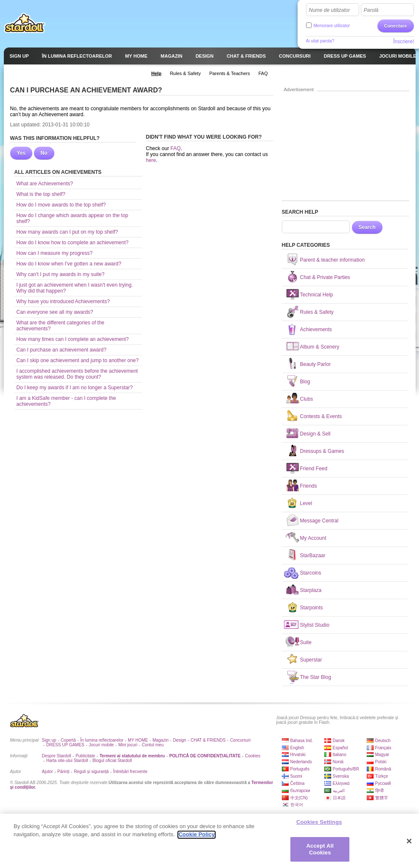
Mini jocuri (128, 745)
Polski (381, 762)
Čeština (298, 783)
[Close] (409, 845)
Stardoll (25, 23)
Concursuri (240, 740)
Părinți (63, 772)
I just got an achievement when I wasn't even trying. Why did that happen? (75, 288)
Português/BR (346, 769)
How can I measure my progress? (55, 253)
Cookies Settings (319, 826)
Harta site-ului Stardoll (67, 761)
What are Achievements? (45, 184)
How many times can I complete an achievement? (73, 339)
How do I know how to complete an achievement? (73, 243)
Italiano (340, 755)
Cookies (253, 756)
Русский (383, 783)
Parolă (371, 10)
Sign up (49, 740)
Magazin (160, 740)
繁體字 (382, 798)
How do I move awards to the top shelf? (61, 205)
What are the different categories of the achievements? (60, 326)
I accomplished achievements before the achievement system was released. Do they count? (77, 374)
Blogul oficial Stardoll (112, 761)
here (151, 160)
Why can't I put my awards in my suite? (61, 274)
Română (383, 769)
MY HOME (138, 740)
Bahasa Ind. (302, 741)
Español (340, 748)
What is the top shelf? (41, 194)
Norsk (338, 762)
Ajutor (48, 772)
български (300, 791)
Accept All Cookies (320, 853)
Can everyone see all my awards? (55, 312)
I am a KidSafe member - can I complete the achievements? (66, 401)
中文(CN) (299, 798)
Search (367, 227)
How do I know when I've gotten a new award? (69, 264)
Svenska (341, 776)
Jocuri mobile (101, 745)
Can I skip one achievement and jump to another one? (78, 360)
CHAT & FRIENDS (208, 740)
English (297, 748)
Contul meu (153, 745)
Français (383, 748)
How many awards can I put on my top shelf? (67, 232)
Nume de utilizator (330, 10)
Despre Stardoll (57, 756)
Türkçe (382, 776)
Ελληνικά (341, 783)
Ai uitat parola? (320, 41)
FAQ (176, 148)
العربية (339, 791)
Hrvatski (298, 755)
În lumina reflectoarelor (102, 740)
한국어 (297, 805)
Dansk (339, 741)
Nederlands (301, 762)
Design (179, 740)
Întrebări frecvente (131, 772)
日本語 (339, 798)
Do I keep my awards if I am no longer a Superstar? (75, 388)
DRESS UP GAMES (65, 745)
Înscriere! (404, 42)
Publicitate (85, 756)
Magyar (382, 755)
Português (300, 769)
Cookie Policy (196, 839)
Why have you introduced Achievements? (63, 301)
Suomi (296, 776)
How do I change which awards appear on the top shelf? (73, 218)
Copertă (68, 740)
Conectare (396, 26)
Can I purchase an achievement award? (62, 350)
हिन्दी (380, 791)
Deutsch (383, 741)
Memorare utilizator (332, 26)
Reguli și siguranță (91, 772)
